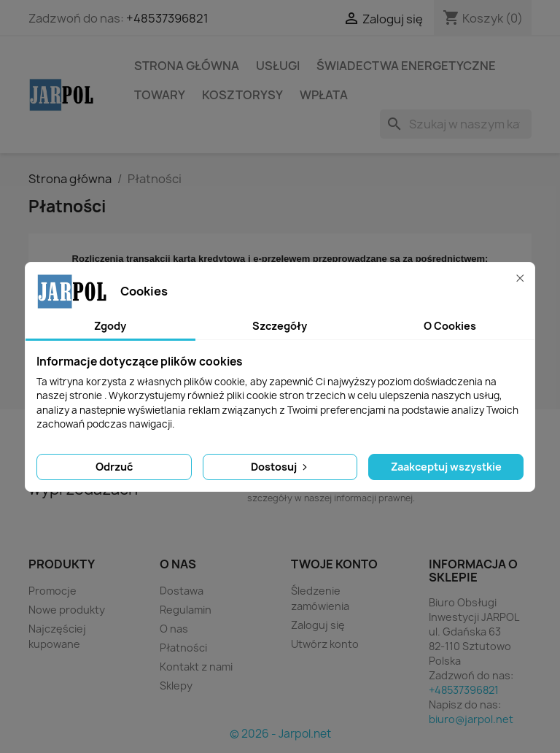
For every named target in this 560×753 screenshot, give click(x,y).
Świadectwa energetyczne (406, 66)
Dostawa (182, 591)
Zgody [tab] (110, 326)
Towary (160, 95)
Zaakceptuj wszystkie (446, 467)
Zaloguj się (318, 625)
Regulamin (186, 610)
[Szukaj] (456, 124)
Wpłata (324, 95)
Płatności (183, 648)
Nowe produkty (67, 610)
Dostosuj (280, 467)
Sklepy (176, 686)
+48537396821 (167, 18)
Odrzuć (114, 467)
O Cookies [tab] (450, 326)
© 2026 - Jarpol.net (280, 734)
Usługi (278, 66)
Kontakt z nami (196, 667)
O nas (174, 629)
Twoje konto (334, 564)
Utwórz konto (325, 644)
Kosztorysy (242, 95)
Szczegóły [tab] (280, 326)
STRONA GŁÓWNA (187, 66)
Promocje (52, 591)
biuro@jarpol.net (471, 719)
